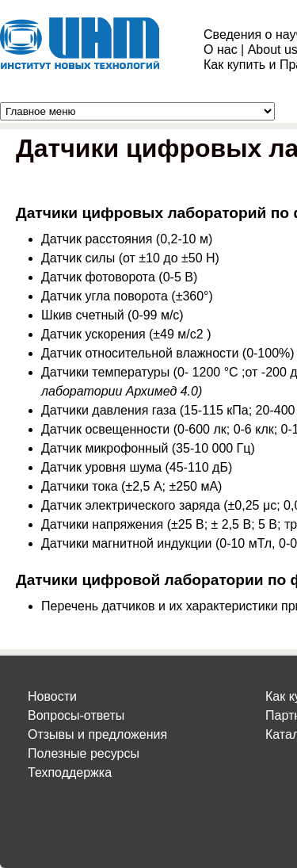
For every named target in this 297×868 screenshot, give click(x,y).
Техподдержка (70, 772)
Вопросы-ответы (76, 715)
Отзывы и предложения (97, 734)
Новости (52, 696)
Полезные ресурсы (84, 753)
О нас (221, 50)
